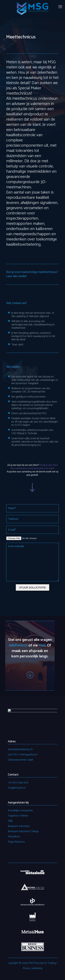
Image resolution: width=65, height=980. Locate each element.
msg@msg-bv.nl (17, 788)
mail (42, 645)
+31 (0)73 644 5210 (18, 783)
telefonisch (18, 645)
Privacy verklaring (32, 968)
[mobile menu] (60, 7)
